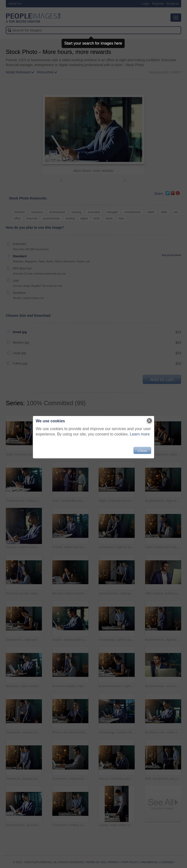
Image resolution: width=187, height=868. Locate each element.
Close (142, 450)
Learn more (140, 434)
